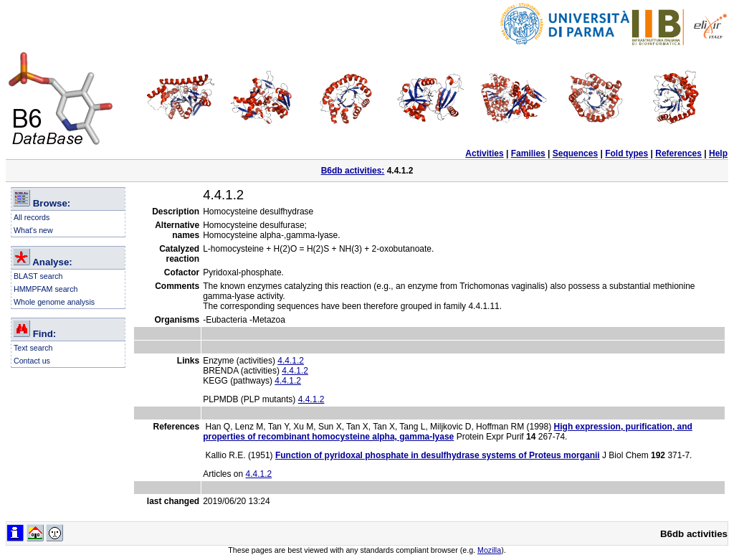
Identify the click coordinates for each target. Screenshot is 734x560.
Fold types (626, 153)
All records (32, 217)
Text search (33, 348)
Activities (484, 153)
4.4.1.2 (291, 361)
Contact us (32, 361)
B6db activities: (353, 171)
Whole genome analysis (54, 302)
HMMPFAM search (46, 289)
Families (528, 153)
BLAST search (38, 276)
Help (718, 153)
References (678, 153)
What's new (33, 230)
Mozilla (489, 550)
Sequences (575, 153)
